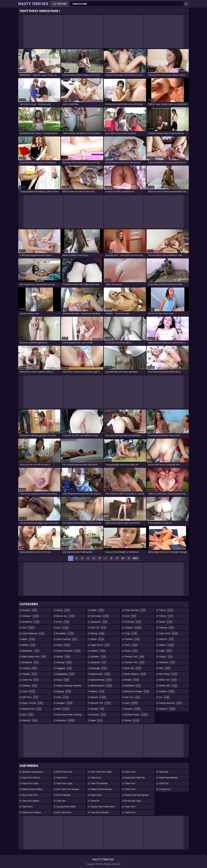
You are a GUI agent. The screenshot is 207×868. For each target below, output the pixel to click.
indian (97, 610)
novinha (98, 715)
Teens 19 (95, 801)
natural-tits (101, 703)
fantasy (64, 662)
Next (136, 558)
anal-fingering (33, 633)
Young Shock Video (66, 807)
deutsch (30, 720)
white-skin (168, 686)
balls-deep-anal (34, 657)
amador (30, 610)
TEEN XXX (164, 783)
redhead (133, 686)
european (65, 633)
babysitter (31, 651)
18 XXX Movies (63, 795)
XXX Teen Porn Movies (68, 789)
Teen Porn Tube (30, 783)
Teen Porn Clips (64, 783)
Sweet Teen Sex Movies (137, 795)
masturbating (101, 680)
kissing (98, 633)
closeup (30, 686)
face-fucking (67, 639)
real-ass (133, 668)
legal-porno (100, 645)
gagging (64, 668)
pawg (131, 651)
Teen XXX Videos (30, 801)
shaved (133, 709)
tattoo (166, 616)
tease (166, 622)
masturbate (100, 674)
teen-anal (169, 633)
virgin (166, 651)
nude (97, 720)
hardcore (65, 720)
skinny (132, 720)
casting (30, 668)
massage (99, 668)
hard (63, 709)
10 (123, 558)
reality (132, 680)
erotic (63, 622)
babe (29, 639)
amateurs (31, 622)
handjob (65, 703)
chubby (30, 674)
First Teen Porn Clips (101, 772)
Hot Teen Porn (64, 812)
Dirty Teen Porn (30, 795)
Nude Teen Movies (168, 778)
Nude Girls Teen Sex (135, 778)
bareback (30, 662)
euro (63, 628)
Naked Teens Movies (101, 789)
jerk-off (98, 628)
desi (28, 715)
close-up (30, 680)
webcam (167, 662)
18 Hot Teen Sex (64, 772)
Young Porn (165, 789)
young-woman (171, 703)
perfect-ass (135, 657)
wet (165, 668)
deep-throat (33, 703)
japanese (99, 622)
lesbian (98, 651)
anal (28, 628)
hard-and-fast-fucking (69, 715)
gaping (64, 691)
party (131, 645)
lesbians (98, 657)
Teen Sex (164, 772)
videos (167, 645)
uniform (166, 639)
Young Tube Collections (103, 807)
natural (98, 697)
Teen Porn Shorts (31, 778)
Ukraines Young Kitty (32, 772)
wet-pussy (168, 674)
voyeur (166, 657)
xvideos (167, 691)
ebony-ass (66, 616)
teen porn (130, 812)
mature (98, 691)
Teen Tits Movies (99, 783)
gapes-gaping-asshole (69, 686)
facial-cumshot (69, 651)
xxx (164, 697)
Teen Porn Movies (100, 812)
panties (132, 639)
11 (129, 558)
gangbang (65, 674)
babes (29, 645)
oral (130, 616)
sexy (131, 703)
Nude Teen (96, 795)
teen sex (61, 801)
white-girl (168, 680)
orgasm (133, 628)
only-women (135, 610)
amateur (30, 616)
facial (63, 645)
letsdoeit (98, 662)
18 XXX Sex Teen (133, 801)
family (63, 657)
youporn (167, 709)
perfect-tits (135, 662)
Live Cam (62, 4)
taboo (166, 610)
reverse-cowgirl (137, 691)
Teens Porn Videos (31, 812)
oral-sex (133, 622)
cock (29, 691)
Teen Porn (27, 807)
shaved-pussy (136, 715)
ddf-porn (30, 697)
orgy (131, 633)
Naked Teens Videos (32, 789)
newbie (97, 709)
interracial (100, 616)
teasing (166, 628)
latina (97, 639)
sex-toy (133, 697)
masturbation (101, 686)
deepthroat (32, 709)
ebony (63, 610)
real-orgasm (136, 674)
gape (63, 680)
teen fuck (130, 772)
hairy (63, 697)
